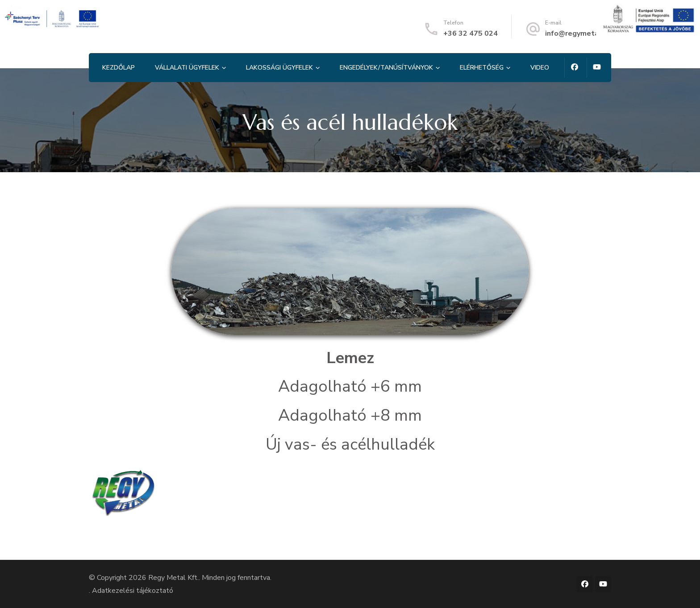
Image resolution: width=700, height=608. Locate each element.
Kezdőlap (119, 68)
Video (540, 68)
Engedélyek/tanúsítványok (386, 68)
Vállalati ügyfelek (187, 68)
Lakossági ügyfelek (279, 68)
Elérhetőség (482, 68)
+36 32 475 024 (471, 33)
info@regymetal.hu (578, 33)
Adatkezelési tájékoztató (133, 591)
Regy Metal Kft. (173, 578)
